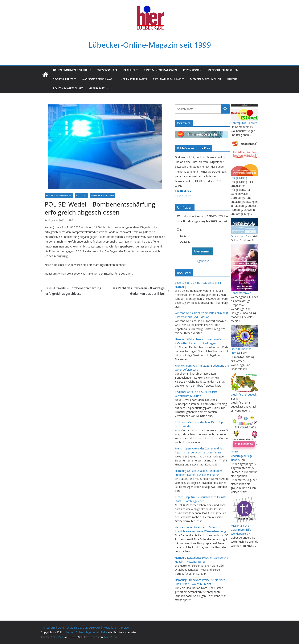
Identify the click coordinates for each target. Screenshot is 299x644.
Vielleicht (185, 242)
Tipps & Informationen (160, 70)
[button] (107, 88)
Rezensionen (192, 70)
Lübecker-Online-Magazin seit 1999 (150, 45)
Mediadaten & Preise (116, 628)
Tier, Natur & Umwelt (168, 79)
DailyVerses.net (183, 196)
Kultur (232, 79)
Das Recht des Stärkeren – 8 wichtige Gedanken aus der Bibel (140, 291)
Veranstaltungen (134, 79)
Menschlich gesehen (223, 70)
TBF (71, 220)
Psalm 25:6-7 (183, 191)
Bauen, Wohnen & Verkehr (72, 70)
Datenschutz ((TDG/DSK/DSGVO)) (79, 628)
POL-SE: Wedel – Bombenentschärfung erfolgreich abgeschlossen (71, 291)
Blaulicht (131, 70)
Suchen (225, 109)
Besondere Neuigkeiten (59, 195)
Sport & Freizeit (64, 79)
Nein (183, 236)
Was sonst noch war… (98, 79)
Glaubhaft (97, 88)
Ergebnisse (203, 261)
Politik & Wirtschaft (68, 88)
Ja (181, 230)
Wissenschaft (107, 70)
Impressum (48, 628)
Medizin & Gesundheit (206, 79)
